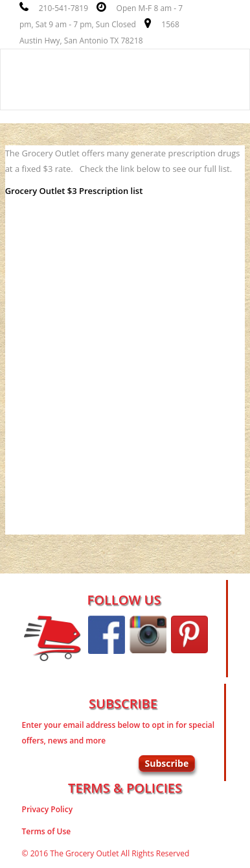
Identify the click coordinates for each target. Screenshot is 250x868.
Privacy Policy (48, 809)
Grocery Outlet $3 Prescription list (74, 191)
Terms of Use (47, 831)
